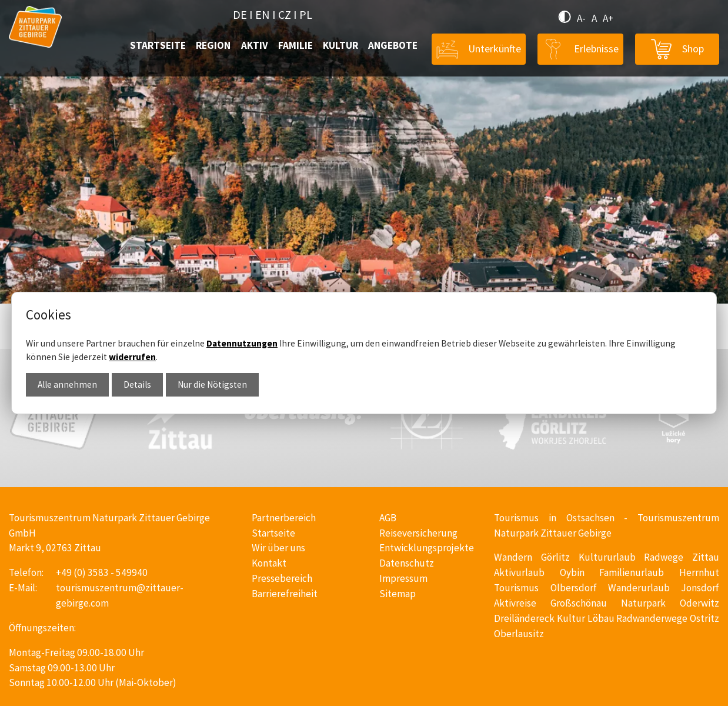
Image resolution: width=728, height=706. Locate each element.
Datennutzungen (242, 343)
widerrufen (132, 357)
